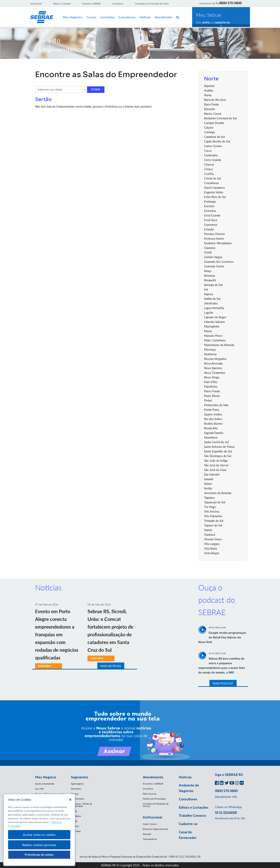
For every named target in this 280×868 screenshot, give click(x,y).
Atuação (147, 834)
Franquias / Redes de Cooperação (82, 805)
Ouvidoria (148, 789)
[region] (39, 830)
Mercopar (76, 831)
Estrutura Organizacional (155, 829)
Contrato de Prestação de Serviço (156, 805)
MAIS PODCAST (223, 683)
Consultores (118, 4)
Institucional (36, 4)
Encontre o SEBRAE (92, 4)
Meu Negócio (73, 17)
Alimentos (76, 789)
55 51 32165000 (226, 812)
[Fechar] (70, 800)
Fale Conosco (150, 794)
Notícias (145, 17)
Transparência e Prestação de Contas (152, 4)
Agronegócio (77, 784)
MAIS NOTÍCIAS (111, 666)
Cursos (91, 17)
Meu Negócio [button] (46, 777)
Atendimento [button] (153, 777)
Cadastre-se (188, 824)
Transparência (150, 839)
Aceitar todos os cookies (39, 835)
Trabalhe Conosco (192, 815)
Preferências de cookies (39, 855)
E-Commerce (77, 799)
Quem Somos (150, 824)
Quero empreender (45, 784)
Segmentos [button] (80, 777)
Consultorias (127, 17)
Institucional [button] (152, 817)
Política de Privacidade (154, 799)
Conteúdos (107, 17)
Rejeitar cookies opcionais (39, 845)
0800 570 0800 (230, 3)
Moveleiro (76, 816)
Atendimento (163, 17)
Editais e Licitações (62, 4)
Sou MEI (39, 789)
